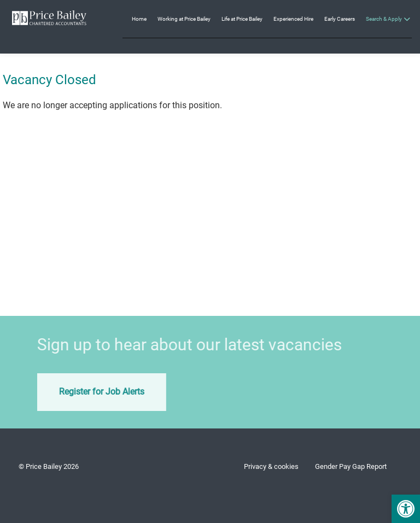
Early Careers (340, 19)
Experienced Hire (293, 19)
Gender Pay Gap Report (351, 466)
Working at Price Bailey (184, 19)
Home (139, 19)
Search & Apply (384, 19)
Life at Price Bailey (242, 19)
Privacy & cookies (271, 466)
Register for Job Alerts (91, 392)
